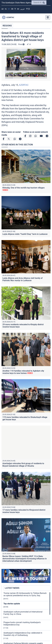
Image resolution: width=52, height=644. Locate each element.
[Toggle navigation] (47, 17)
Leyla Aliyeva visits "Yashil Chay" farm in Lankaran (25, 234)
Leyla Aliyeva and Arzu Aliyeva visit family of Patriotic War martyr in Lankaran (23, 279)
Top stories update (12, 604)
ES (18, 9)
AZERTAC (24, 85)
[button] (26, 60)
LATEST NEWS (12, 588)
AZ (3, 9)
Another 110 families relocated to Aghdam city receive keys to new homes (23, 372)
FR (15, 9)
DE (12, 9)
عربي (23, 9)
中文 (28, 9)
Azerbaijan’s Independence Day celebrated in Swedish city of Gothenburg (23, 634)
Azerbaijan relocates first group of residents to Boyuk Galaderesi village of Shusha (23, 465)
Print (21, 44)
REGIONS (7, 26)
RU (6, 9)
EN (9, 9)
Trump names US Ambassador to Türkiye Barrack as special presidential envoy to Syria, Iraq (25, 594)
